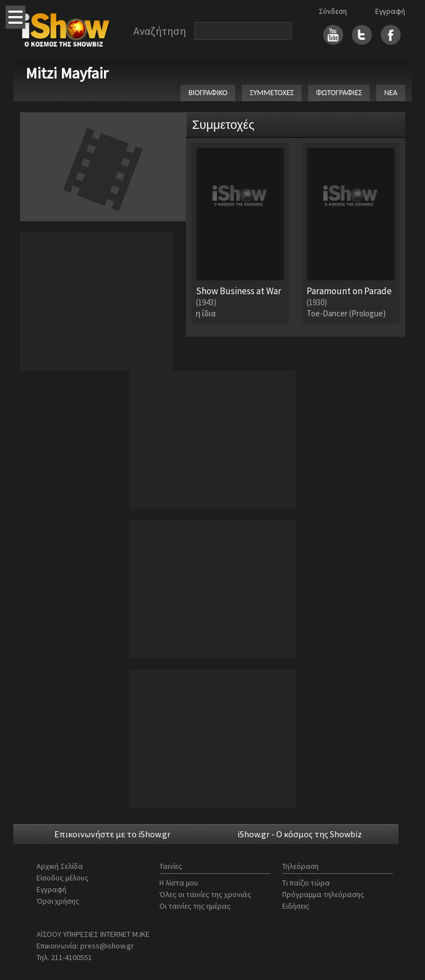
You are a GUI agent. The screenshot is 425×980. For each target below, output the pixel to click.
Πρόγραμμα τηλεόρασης (323, 894)
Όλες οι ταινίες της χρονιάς (205, 894)
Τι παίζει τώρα (306, 883)
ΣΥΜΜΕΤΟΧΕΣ (272, 93)
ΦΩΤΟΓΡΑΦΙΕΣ (339, 93)
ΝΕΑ (391, 93)
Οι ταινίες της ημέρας (195, 906)
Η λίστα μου (179, 883)
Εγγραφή (390, 11)
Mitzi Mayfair (67, 73)
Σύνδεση (333, 11)
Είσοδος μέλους (63, 878)
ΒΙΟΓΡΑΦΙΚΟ (208, 93)
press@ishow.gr (107, 946)
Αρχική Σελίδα (60, 866)
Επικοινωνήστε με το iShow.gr (112, 834)
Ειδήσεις (296, 906)
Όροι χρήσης (58, 901)
